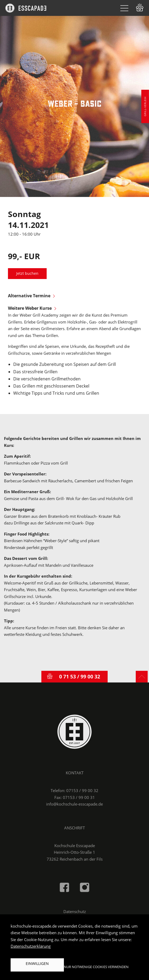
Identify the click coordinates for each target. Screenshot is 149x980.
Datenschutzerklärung (31, 946)
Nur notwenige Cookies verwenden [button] (96, 967)
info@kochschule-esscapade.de (74, 804)
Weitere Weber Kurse (32, 308)
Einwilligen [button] (37, 963)
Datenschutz (75, 911)
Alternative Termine (31, 296)
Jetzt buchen (27, 273)
